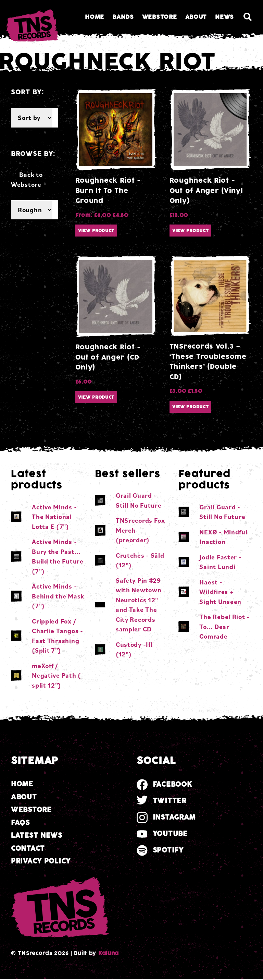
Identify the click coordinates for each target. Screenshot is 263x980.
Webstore (160, 17)
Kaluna (109, 953)
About (196, 17)
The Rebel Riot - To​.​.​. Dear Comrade (224, 626)
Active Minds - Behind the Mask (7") (58, 596)
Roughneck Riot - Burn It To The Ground (108, 191)
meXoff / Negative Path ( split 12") (56, 675)
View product (96, 231)
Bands (123, 17)
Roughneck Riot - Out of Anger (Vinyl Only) (206, 191)
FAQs (20, 823)
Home (95, 17)
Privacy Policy (41, 861)
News (224, 17)
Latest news (37, 836)
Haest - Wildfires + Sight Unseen (220, 592)
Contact (28, 849)
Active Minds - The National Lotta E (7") (54, 517)
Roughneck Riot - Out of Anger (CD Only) (108, 357)
